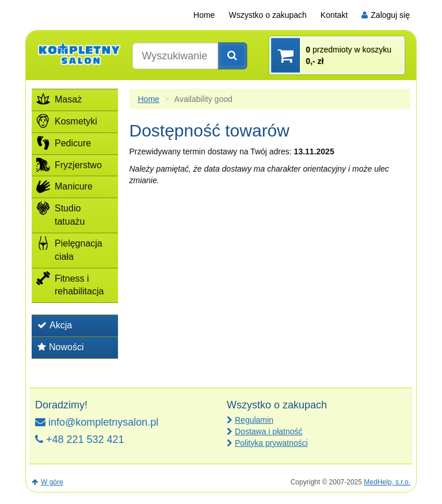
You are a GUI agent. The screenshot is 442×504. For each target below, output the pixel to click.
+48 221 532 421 (80, 439)
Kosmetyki (67, 121)
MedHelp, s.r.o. (387, 482)
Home (204, 15)
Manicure (64, 186)
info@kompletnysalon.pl (97, 422)
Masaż (59, 99)
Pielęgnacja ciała (69, 249)
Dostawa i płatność (269, 431)
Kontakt (334, 15)
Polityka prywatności (271, 443)
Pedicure (64, 143)
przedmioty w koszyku (348, 55)
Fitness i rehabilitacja (70, 284)
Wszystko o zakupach (267, 15)
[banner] (79, 54)
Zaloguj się (386, 15)
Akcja (55, 325)
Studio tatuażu (60, 214)
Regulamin (254, 420)
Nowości (60, 347)
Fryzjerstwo (69, 165)
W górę (47, 482)
